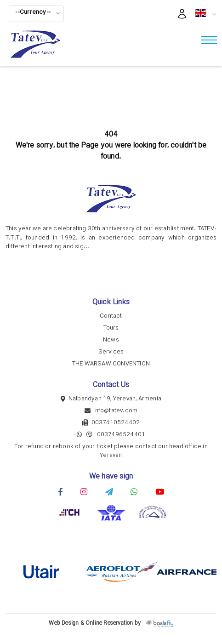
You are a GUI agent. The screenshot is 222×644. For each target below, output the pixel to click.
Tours (111, 328)
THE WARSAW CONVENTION (111, 364)
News (111, 340)
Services (111, 352)
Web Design (64, 623)
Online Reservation (109, 623)
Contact (111, 316)
